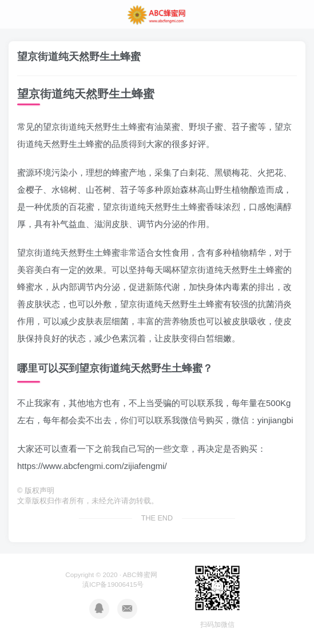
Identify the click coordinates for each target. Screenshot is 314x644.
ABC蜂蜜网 (140, 575)
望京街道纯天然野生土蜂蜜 (79, 57)
